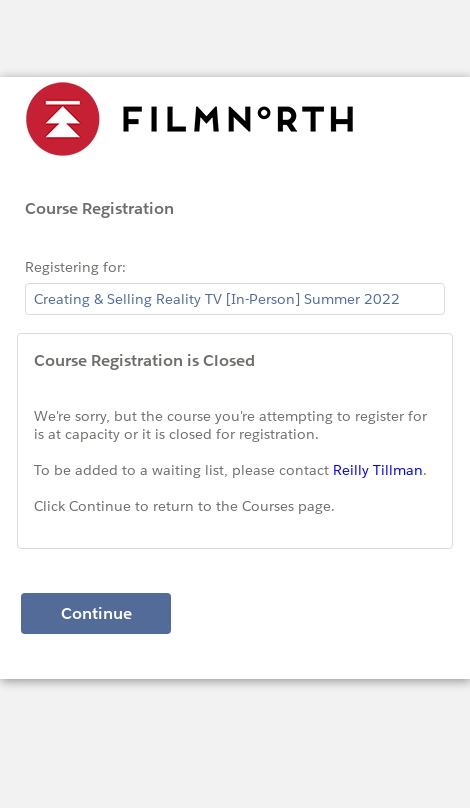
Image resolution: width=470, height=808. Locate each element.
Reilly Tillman (378, 470)
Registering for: (75, 267)
